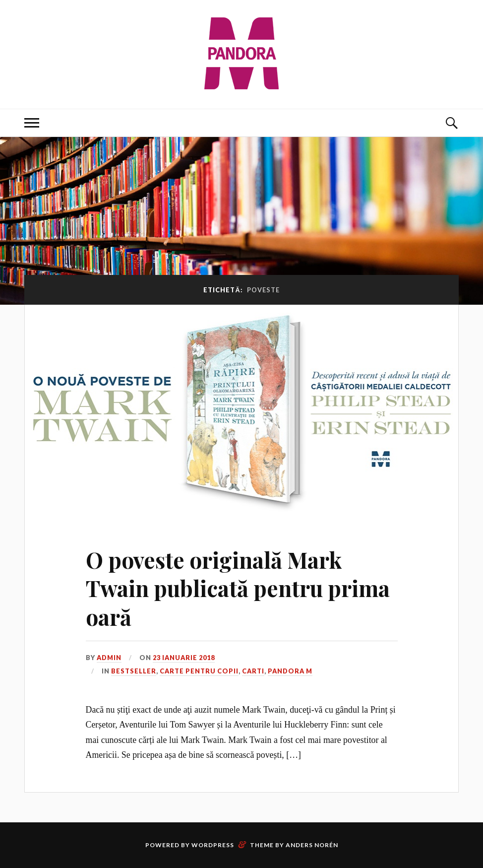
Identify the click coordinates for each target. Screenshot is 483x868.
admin (109, 658)
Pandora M (290, 671)
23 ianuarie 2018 (184, 658)
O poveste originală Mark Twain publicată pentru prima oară (238, 588)
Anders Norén (312, 845)
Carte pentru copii (199, 671)
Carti (253, 671)
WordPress (213, 845)
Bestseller (134, 671)
